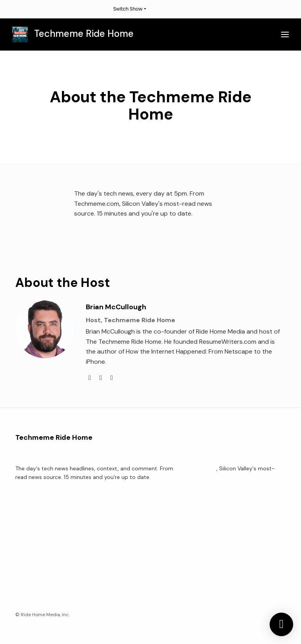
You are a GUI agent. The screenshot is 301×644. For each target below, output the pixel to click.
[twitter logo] (91, 378)
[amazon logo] (112, 378)
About (23, 523)
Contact (166, 512)
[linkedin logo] (102, 378)
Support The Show (179, 533)
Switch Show (128, 9)
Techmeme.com (196, 468)
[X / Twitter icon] (19, 575)
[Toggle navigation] (285, 35)
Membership (171, 523)
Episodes (26, 512)
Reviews (25, 533)
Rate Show (28, 544)
